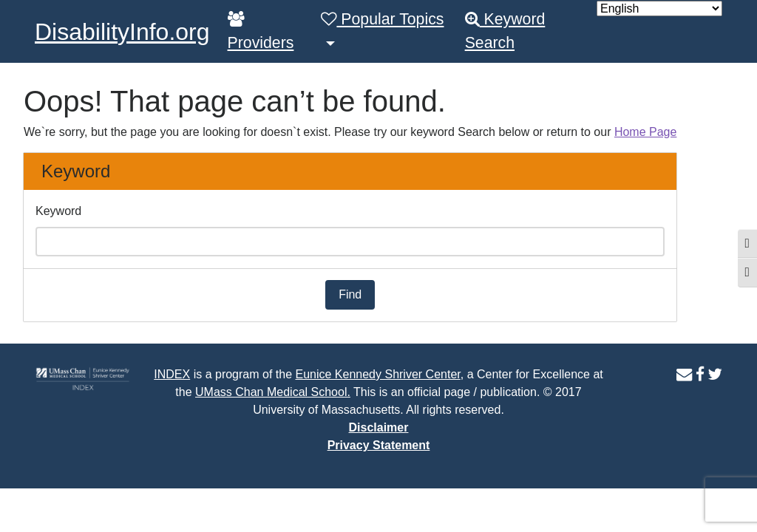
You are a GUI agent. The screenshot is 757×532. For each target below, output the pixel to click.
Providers (261, 31)
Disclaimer (379, 427)
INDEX (172, 374)
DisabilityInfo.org (122, 32)
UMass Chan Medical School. (273, 392)
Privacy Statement (379, 445)
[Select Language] (659, 8)
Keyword (58, 211)
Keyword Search (505, 31)
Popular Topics (382, 19)
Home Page (646, 132)
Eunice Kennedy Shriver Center (377, 374)
